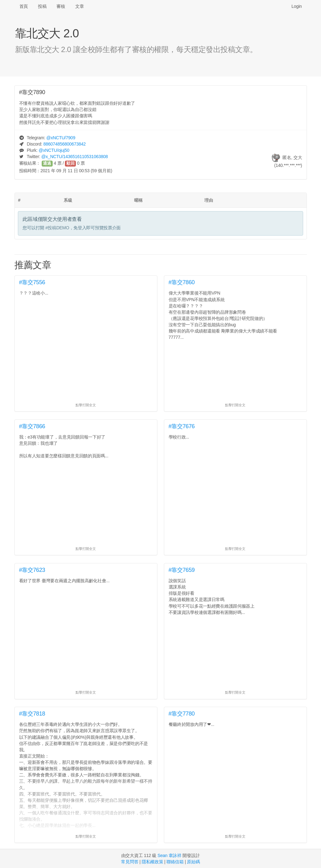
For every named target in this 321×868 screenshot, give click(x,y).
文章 (79, 6)
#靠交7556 (32, 282)
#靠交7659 (182, 570)
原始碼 (193, 862)
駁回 (71, 163)
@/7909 (61, 138)
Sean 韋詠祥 (169, 855)
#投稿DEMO (57, 228)
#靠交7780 (182, 714)
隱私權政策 (153, 862)
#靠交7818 (32, 714)
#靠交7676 (182, 426)
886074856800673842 (64, 144)
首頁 (24, 6)
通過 (47, 163)
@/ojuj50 (54, 150)
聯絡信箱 (175, 862)
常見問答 (130, 862)
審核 (61, 6)
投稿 (42, 6)
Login (297, 6)
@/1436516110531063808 (75, 157)
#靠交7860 (182, 282)
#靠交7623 (32, 570)
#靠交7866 (32, 426)
